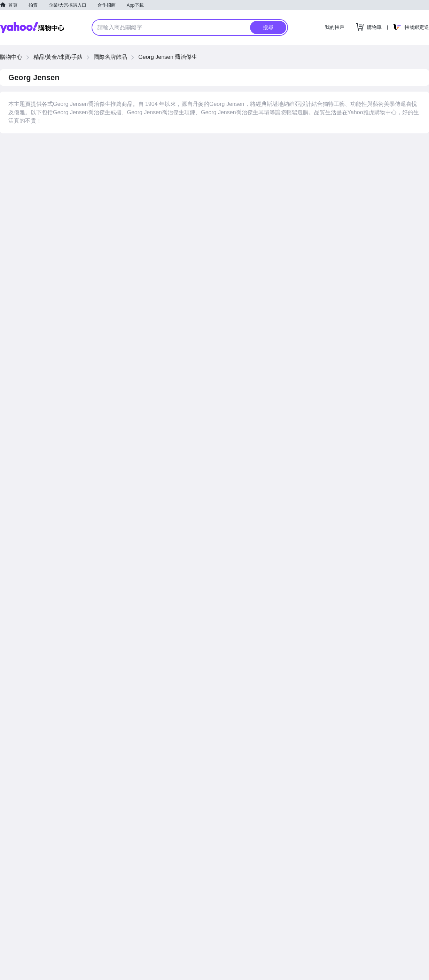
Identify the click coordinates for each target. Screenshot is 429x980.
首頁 (13, 5)
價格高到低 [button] (366, 147)
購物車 (374, 27)
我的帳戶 (335, 27)
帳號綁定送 (417, 27)
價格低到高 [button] (335, 147)
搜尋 (268, 27)
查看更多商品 (404, 480)
